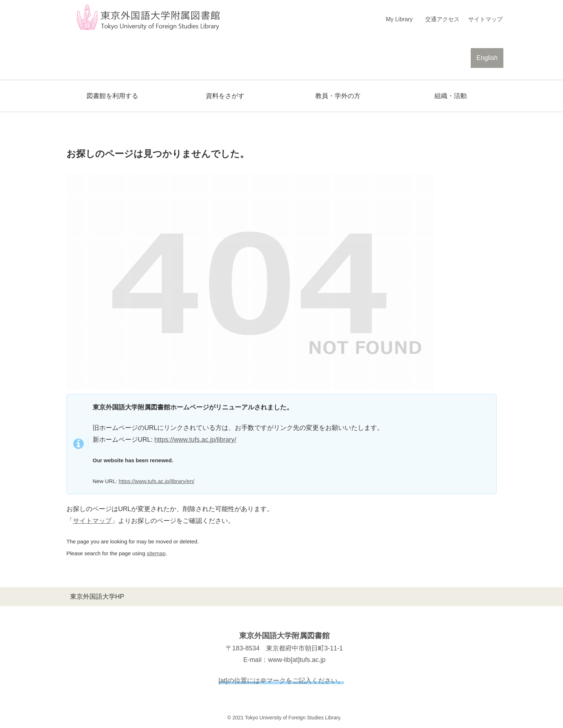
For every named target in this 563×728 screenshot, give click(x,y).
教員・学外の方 (338, 96)
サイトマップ (92, 521)
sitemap (156, 553)
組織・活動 (451, 96)
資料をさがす (225, 96)
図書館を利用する (112, 96)
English (487, 58)
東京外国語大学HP (97, 597)
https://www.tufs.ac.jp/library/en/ (157, 481)
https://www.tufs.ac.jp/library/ (195, 440)
